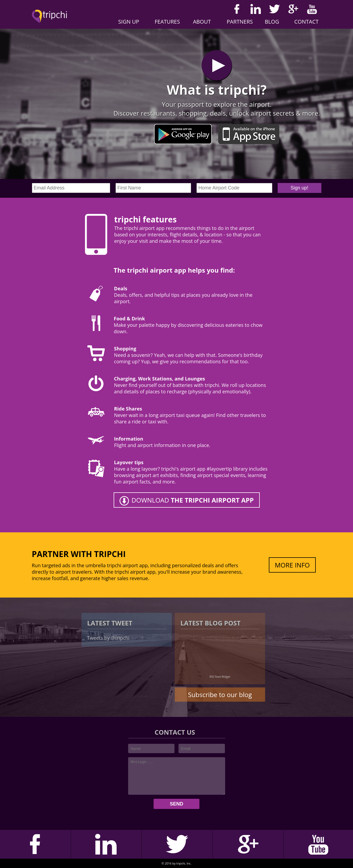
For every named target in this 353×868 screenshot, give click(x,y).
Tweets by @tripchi (108, 638)
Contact (306, 22)
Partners (240, 22)
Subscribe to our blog (220, 695)
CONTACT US (176, 732)
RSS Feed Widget (220, 677)
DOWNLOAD (193, 500)
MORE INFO (292, 565)
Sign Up (129, 22)
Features (167, 22)
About (202, 22)
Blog (272, 22)
